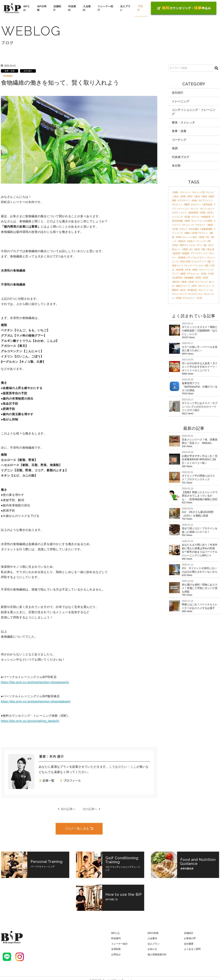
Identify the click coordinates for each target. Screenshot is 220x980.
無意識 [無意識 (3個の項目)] (177, 253)
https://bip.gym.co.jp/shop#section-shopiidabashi (36, 701)
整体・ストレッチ (183, 122)
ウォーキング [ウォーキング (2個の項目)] (180, 294)
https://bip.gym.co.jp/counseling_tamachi (30, 721)
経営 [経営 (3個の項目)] (198, 249)
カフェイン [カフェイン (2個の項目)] (205, 286)
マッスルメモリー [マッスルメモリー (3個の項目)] (197, 258)
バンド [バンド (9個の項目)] (195, 209)
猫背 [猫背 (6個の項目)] (188, 221)
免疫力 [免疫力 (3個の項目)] (182, 241)
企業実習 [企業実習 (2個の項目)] (178, 278)
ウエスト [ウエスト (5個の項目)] (201, 225)
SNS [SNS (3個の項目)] (176, 245)
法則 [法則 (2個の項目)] (206, 278)
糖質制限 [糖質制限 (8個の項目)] (194, 213)
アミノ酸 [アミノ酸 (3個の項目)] (202, 245)
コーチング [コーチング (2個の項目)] (202, 282)
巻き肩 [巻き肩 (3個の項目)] (211, 249)
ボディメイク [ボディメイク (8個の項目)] (180, 213)
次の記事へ (92, 809)
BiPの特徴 (42, 8)
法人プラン (125, 8)
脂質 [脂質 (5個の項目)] (211, 225)
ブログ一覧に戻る (79, 829)
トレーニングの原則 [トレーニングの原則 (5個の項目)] (203, 221)
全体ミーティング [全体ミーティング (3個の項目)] (197, 241)
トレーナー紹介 (105, 8)
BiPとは (27, 8)
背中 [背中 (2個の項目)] (195, 286)
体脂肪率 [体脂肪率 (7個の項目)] (206, 217)
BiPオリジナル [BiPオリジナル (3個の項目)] (188, 245)
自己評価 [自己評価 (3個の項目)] (186, 262)
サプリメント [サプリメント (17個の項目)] (206, 201)
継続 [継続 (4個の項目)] (188, 233)
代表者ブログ (181, 157)
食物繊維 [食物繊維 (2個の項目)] (189, 278)
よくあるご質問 (192, 949)
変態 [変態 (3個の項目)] (186, 249)
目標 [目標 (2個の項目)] (192, 282)
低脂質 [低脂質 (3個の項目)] (186, 253)
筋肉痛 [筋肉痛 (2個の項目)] (180, 270)
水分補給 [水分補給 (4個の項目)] (194, 229)
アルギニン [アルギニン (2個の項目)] (189, 298)
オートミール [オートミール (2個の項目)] (206, 290)
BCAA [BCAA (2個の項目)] (177, 282)
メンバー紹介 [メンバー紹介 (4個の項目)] (191, 237)
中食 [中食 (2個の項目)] (188, 270)
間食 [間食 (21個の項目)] (205, 197)
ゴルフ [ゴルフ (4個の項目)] (184, 229)
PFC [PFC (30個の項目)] (191, 197)
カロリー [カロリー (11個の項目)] (197, 204)
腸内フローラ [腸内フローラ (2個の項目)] (183, 286)
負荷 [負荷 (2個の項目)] (195, 270)
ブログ (140, 8)
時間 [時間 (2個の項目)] (199, 278)
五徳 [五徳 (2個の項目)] (204, 274)
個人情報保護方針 (157, 954)
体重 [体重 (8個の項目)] (203, 213)
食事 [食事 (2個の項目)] (185, 282)
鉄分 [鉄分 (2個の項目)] (183, 290)
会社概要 (189, 944)
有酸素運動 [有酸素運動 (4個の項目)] (207, 229)
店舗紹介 (57, 8)
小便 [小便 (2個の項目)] (200, 298)
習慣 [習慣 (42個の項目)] (183, 197)
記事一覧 (47, 780)
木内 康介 (28, 71)
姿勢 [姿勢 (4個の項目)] (202, 237)
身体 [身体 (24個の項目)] (198, 197)
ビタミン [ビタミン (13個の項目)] (178, 204)
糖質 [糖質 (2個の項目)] (183, 274)
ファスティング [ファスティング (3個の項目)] (200, 253)
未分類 (176, 166)
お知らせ (152, 949)
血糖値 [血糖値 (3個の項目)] (182, 258)
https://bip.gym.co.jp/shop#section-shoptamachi (35, 682)
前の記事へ (67, 809)
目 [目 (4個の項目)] (208, 237)
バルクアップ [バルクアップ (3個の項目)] (199, 262)
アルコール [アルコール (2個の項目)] (194, 274)
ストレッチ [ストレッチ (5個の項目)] (189, 225)
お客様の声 (190, 938)
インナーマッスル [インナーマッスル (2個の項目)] (194, 266)
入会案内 (87, 8)
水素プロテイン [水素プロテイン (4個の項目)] (200, 233)
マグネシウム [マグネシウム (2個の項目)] (196, 294)
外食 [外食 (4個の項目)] (176, 229)
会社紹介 (178, 93)
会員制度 (116, 949)
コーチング (179, 140)
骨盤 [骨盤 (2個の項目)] (179, 298)
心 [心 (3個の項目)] (192, 249)
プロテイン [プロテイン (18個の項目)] (185, 201)
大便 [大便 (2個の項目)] (211, 274)
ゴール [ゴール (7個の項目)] (196, 217)
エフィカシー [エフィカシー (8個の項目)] (208, 209)
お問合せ (116, 954)
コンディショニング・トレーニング (194, 112)
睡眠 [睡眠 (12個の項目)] (187, 204)
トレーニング (181, 101)
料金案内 (72, 8)
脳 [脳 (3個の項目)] (204, 249)
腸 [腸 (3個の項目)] (210, 262)
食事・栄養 (10, 71)
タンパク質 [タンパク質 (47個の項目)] (199, 192)
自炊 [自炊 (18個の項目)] (195, 201)
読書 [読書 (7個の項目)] (188, 217)
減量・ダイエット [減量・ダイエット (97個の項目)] (182, 192)
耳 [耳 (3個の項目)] (210, 241)
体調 (175, 148)
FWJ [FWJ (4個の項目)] (179, 237)
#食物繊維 (8, 76)
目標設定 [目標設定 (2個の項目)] (193, 290)
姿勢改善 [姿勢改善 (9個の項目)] (208, 204)
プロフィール (70, 780)
